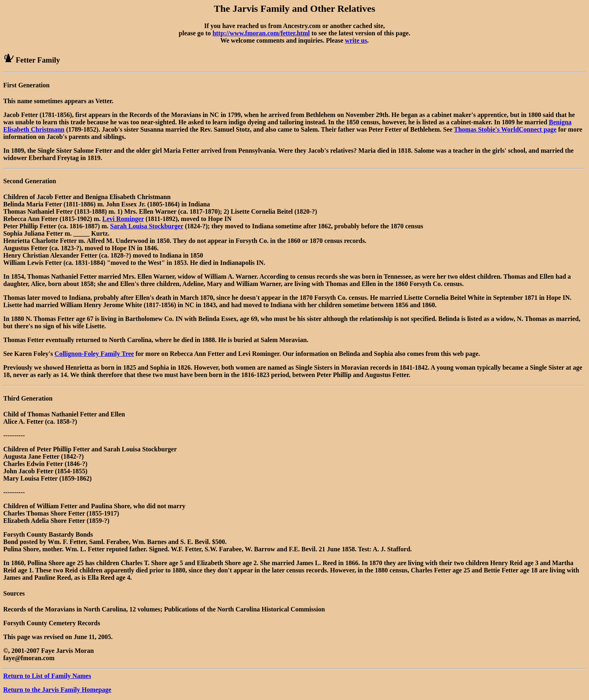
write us (356, 40)
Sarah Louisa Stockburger (147, 226)
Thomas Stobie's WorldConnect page (505, 129)
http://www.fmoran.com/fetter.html (261, 33)
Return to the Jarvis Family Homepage (57, 690)
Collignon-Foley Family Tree (94, 354)
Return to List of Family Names (47, 676)
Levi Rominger (123, 219)
